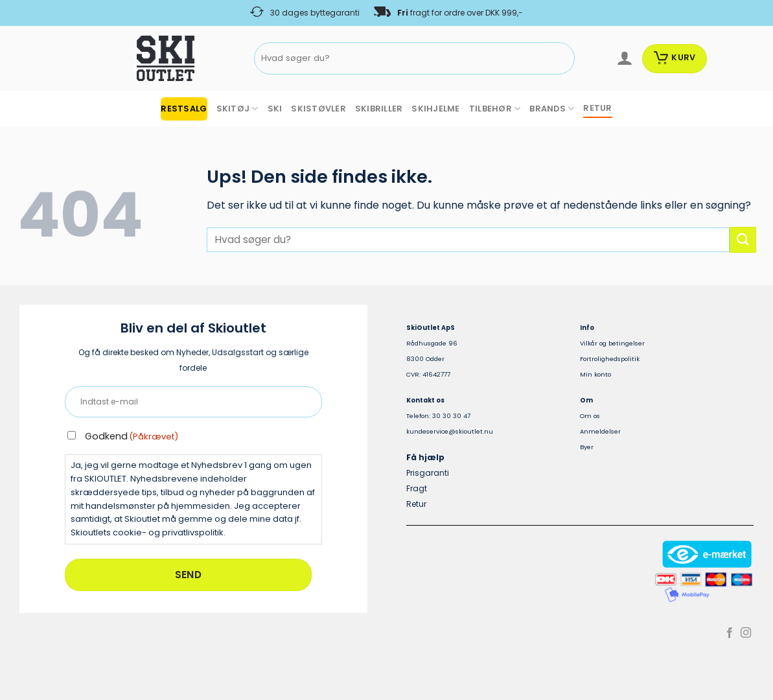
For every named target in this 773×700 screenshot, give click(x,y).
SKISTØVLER (318, 109)
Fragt (417, 488)
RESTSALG (184, 109)
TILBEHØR (495, 109)
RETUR (597, 108)
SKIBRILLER (379, 109)
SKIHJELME (435, 109)
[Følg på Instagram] (746, 633)
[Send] (563, 59)
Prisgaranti (428, 473)
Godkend (132, 436)
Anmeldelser (600, 431)
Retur (416, 504)
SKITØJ (237, 109)
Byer (587, 447)
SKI (275, 109)
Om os (590, 416)
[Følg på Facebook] (730, 633)
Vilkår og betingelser (612, 343)
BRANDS (552, 109)
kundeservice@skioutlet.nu (450, 431)
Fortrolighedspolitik (610, 359)
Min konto (595, 374)
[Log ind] (624, 58)
